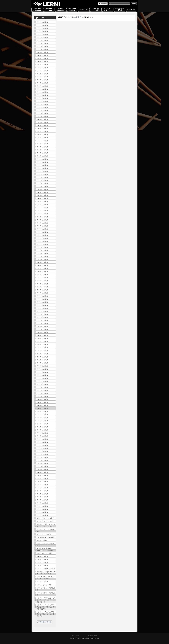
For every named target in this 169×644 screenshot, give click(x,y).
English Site (103, 4)
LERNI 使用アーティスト (96, 10)
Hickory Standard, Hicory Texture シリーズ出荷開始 (45, 550)
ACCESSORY (84, 9)
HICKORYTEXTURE (49, 10)
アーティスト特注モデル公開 (46, 569)
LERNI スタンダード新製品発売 (46, 589)
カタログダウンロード (44, 622)
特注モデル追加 (42, 540)
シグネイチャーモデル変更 (45, 518)
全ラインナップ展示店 (120, 9)
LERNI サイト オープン (44, 585)
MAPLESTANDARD (61, 10)
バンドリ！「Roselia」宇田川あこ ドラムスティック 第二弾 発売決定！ (46, 607)
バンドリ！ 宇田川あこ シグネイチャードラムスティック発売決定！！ (46, 600)
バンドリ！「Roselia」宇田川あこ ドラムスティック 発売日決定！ (46, 614)
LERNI (47, 4)
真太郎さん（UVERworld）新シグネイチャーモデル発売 (46, 525)
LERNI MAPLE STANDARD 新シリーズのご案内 (45, 578)
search (134, 4)
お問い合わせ (131, 9)
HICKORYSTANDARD (37, 10)
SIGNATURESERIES (72, 10)
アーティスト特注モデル (108, 10)
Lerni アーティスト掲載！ (45, 554)
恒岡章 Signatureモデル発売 (46, 537)
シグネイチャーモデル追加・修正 (46, 530)
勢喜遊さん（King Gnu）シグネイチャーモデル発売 (46, 573)
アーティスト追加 (42, 22)
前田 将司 (78, 17)
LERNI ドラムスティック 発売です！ (46, 544)
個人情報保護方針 (93, 636)
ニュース (42, 18)
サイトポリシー (76, 636)
